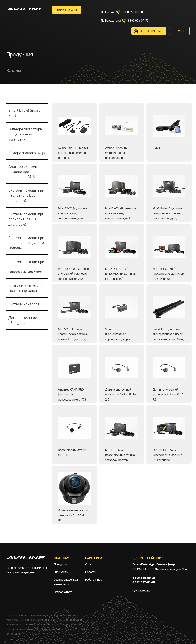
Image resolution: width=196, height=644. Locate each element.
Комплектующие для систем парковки (26, 288)
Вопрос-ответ (63, 592)
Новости (91, 572)
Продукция (61, 564)
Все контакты (141, 591)
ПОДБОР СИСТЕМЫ (151, 31)
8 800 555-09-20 (132, 12)
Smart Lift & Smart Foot (24, 113)
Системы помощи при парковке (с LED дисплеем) (26, 219)
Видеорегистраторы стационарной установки (26, 134)
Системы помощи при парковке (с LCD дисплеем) (26, 195)
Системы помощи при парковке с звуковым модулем (26, 243)
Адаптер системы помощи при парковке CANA (23, 172)
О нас (89, 564)
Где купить (61, 572)
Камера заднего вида (27, 153)
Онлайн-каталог (67, 10)
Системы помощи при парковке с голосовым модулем (26, 267)
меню (182, 31)
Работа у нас (93, 580)
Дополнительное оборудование (23, 320)
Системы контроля (24, 304)
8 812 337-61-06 (144, 582)
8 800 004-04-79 (138, 21)
